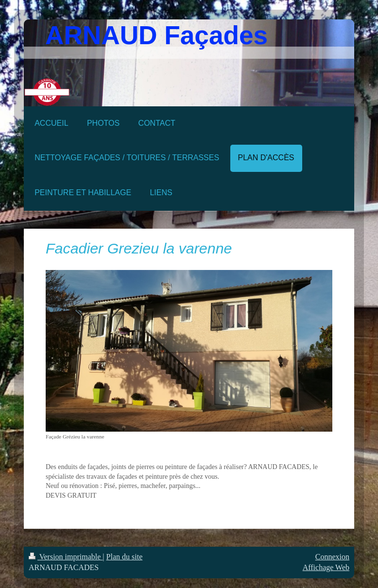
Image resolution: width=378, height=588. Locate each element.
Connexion (332, 557)
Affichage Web (326, 567)
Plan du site (125, 557)
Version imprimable (66, 557)
